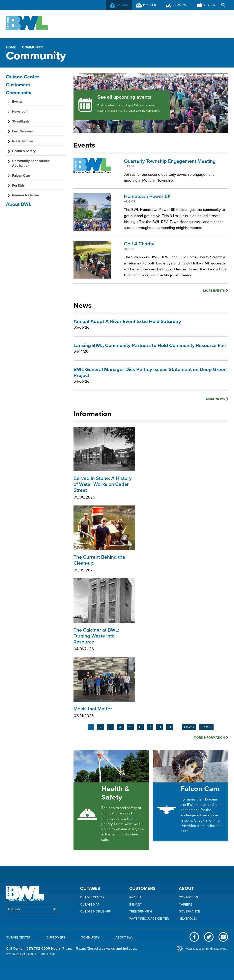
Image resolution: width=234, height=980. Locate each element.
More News (215, 399)
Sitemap (31, 954)
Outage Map (90, 905)
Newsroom (188, 919)
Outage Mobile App (95, 912)
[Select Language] (32, 909)
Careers (186, 905)
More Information (209, 738)
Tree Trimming (141, 912)
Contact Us (188, 898)
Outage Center (78, 24)
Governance (189, 912)
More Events (214, 291)
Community (158, 24)
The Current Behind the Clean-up (104, 564)
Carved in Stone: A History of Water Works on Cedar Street (104, 488)
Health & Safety (115, 793)
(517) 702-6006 (38, 948)
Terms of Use (47, 954)
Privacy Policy (15, 954)
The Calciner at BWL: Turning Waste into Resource (104, 640)
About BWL (195, 24)
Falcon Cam (200, 789)
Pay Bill (135, 898)
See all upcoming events (124, 97)
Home (11, 47)
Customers (119, 24)
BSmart (135, 905)
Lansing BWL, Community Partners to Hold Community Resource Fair (150, 345)
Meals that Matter (104, 713)
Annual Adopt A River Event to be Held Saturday (127, 321)
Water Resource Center (149, 919)
